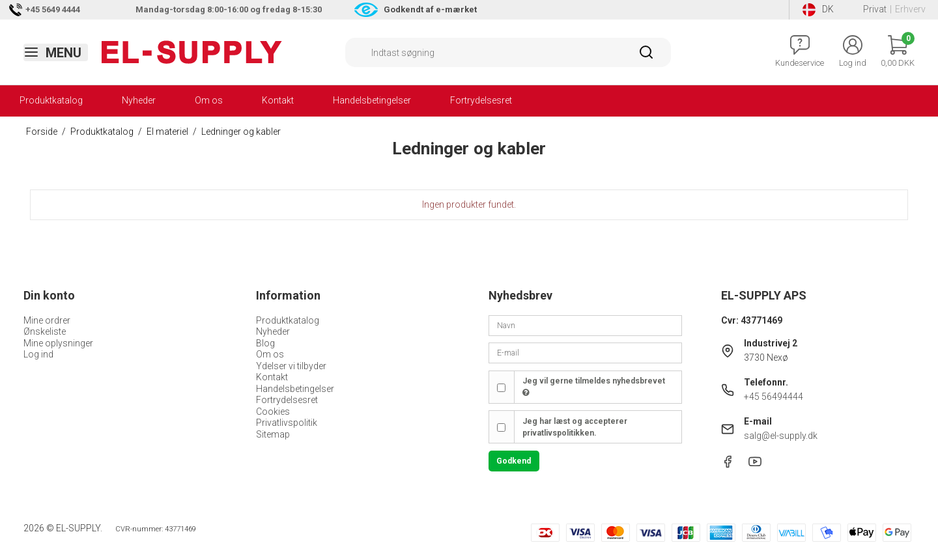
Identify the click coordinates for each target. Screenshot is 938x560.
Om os (209, 100)
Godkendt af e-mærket (430, 9)
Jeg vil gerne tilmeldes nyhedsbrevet (594, 387)
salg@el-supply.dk (781, 436)
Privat (875, 9)
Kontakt (278, 100)
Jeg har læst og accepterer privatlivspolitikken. (575, 427)
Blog (265, 343)
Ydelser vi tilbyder (291, 366)
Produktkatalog (51, 100)
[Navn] (585, 325)
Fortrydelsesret (481, 100)
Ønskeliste (45, 331)
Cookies (273, 412)
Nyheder (139, 100)
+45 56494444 (774, 397)
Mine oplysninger (58, 343)
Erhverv (910, 9)
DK (818, 10)
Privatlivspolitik (287, 423)
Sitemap (273, 434)
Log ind (38, 354)
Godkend (514, 461)
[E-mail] (585, 352)
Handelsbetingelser (372, 100)
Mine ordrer (47, 320)
